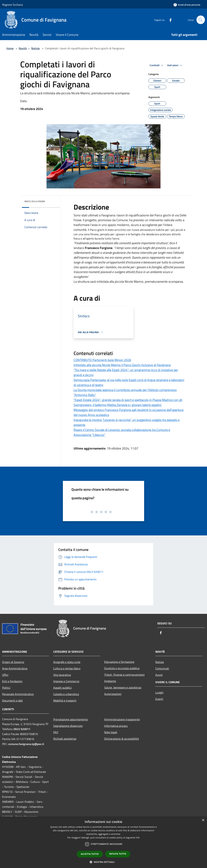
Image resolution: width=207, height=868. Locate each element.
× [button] (203, 820)
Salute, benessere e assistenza (123, 687)
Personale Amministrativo (18, 694)
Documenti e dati (12, 700)
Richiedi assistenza (65, 739)
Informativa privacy (116, 726)
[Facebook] (169, 20)
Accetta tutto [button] (90, 854)
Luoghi (159, 692)
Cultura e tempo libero (67, 668)
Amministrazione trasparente (122, 719)
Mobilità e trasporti (65, 700)
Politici (6, 688)
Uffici (5, 675)
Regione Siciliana (12, 5)
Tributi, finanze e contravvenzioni (124, 675)
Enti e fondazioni (12, 681)
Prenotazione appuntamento (71, 719)
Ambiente (110, 681)
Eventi (159, 699)
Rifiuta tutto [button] (118, 854)
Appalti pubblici (63, 688)
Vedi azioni (175, 65)
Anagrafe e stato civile (67, 662)
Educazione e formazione (119, 662)
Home (10, 48)
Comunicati (162, 668)
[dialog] (103, 842)
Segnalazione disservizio (68, 726)
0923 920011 (22, 729)
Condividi (157, 65)
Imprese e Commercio (66, 681)
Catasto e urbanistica (66, 694)
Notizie (35, 48)
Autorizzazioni (113, 694)
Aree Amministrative (15, 668)
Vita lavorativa (62, 675)
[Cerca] (201, 20)
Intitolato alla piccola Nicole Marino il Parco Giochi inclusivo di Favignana (122, 365)
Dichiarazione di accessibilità (121, 739)
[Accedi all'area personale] (187, 5)
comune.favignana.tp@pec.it (26, 744)
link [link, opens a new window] (138, 838)
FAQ (56, 732)
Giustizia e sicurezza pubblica (122, 668)
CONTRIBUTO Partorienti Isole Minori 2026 (102, 360)
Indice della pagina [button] (35, 201)
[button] (103, 862)
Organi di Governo (13, 662)
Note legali (111, 732)
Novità (23, 48)
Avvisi (159, 675)
